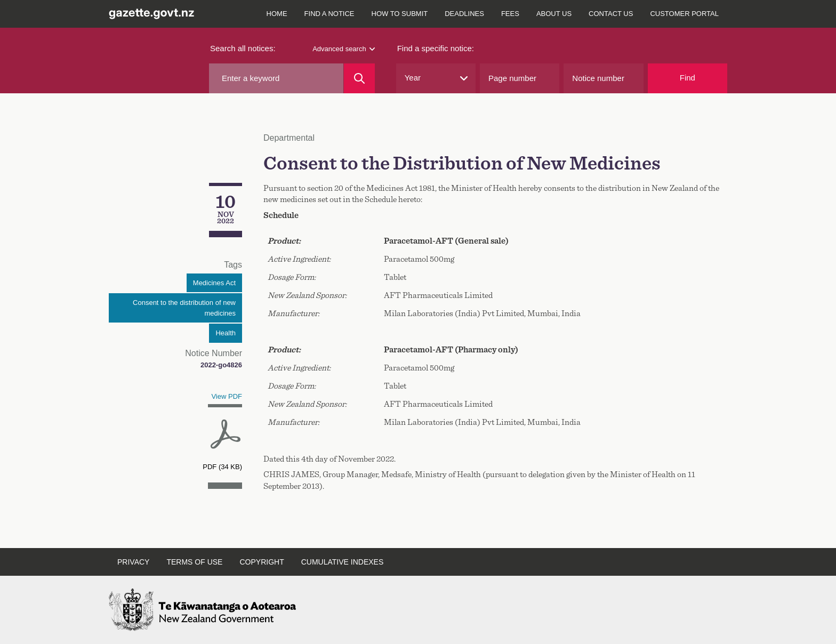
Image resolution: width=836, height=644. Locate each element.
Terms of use (194, 562)
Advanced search (343, 49)
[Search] (359, 78)
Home (277, 14)
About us (554, 14)
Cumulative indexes (343, 562)
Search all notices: (243, 48)
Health (226, 333)
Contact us (611, 14)
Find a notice (329, 14)
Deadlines (464, 14)
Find (688, 78)
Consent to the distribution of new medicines (184, 308)
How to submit (400, 14)
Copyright (262, 562)
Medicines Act (214, 283)
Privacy (133, 562)
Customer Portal (684, 14)
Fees (510, 14)
